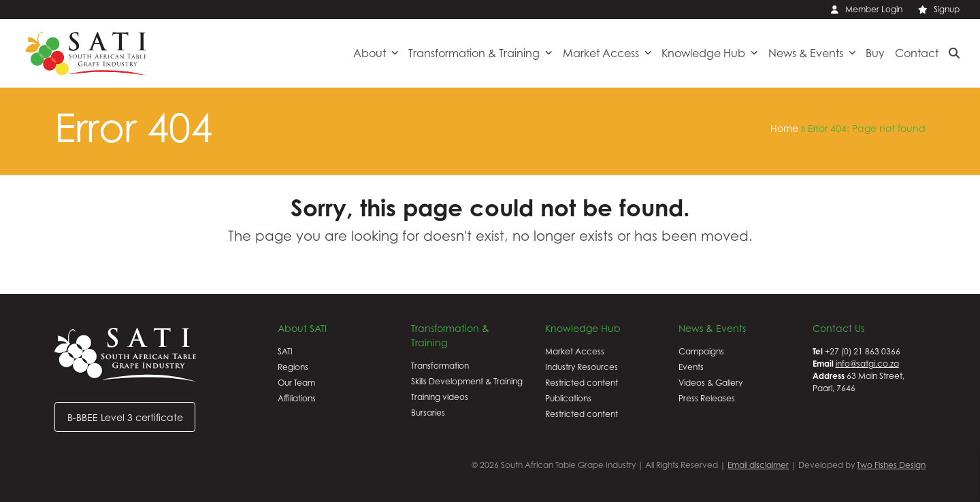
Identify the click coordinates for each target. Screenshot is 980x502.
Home (784, 128)
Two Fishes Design (891, 465)
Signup (947, 9)
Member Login (874, 9)
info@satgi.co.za (867, 364)
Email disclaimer (758, 465)
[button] (954, 53)
